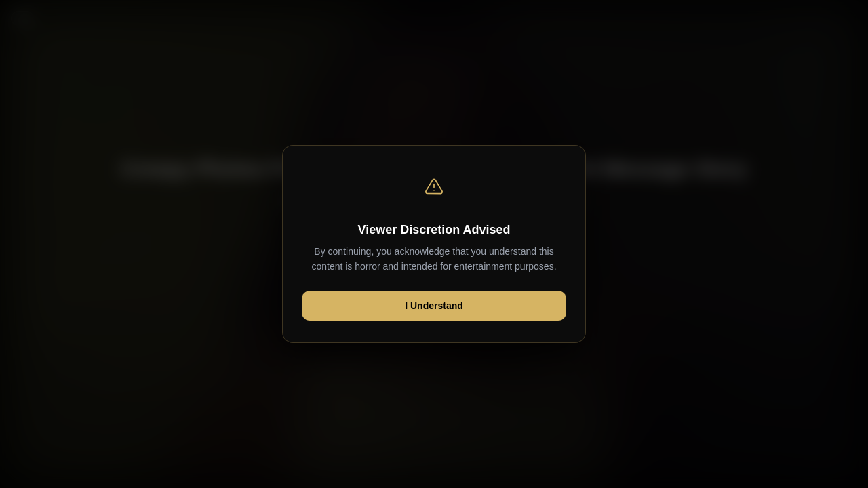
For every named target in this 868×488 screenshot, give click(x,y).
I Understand (434, 306)
